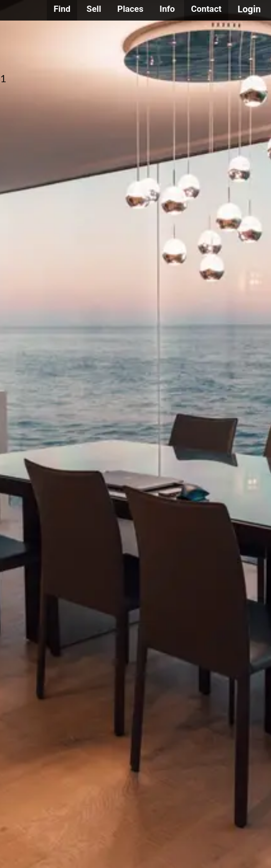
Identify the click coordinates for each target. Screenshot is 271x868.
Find (62, 9)
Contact (206, 9)
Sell (94, 9)
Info (167, 9)
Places (130, 9)
